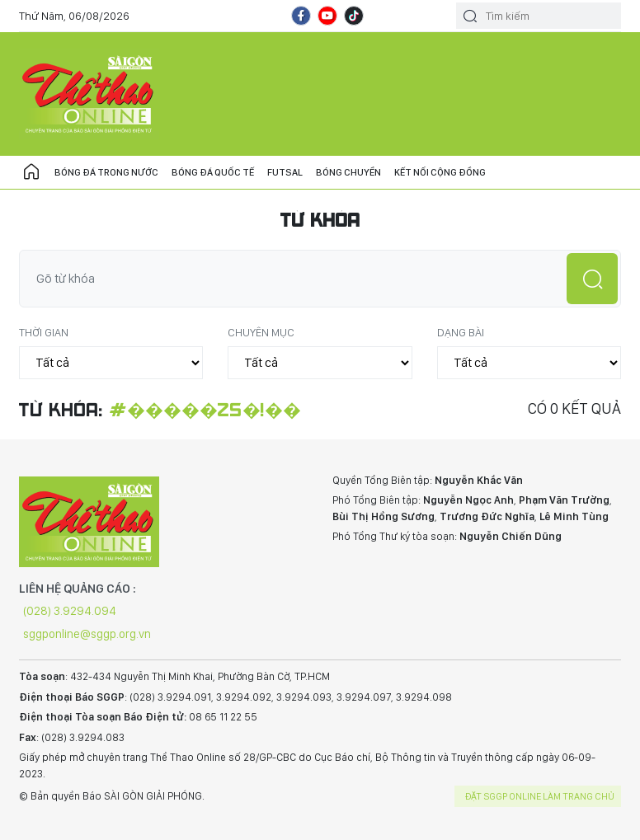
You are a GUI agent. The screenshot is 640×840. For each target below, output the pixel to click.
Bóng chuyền (348, 172)
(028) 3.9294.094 (70, 611)
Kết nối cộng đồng (440, 172)
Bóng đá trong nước (106, 172)
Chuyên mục (261, 332)
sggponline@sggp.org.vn (87, 634)
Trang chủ (31, 172)
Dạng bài (461, 332)
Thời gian (44, 332)
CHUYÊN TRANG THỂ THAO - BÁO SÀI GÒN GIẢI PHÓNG (89, 94)
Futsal (285, 172)
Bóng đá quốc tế (213, 172)
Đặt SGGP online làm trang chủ (540, 796)
